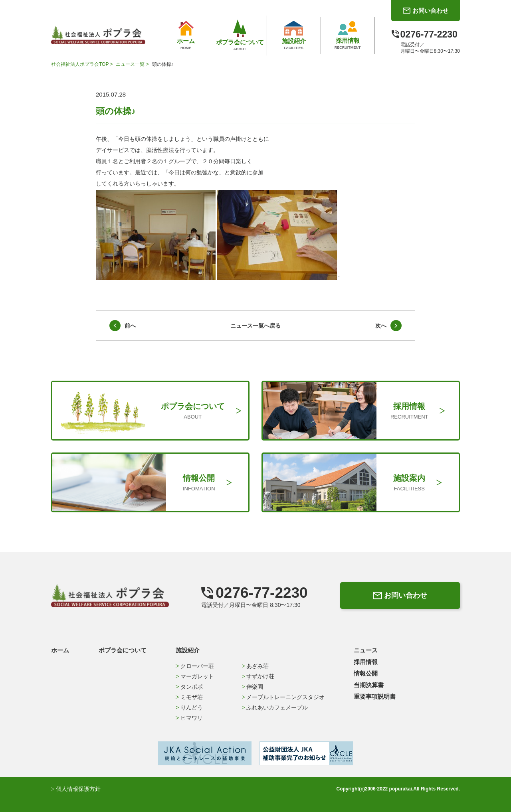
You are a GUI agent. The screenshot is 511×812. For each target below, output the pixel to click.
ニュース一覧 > (133, 64)
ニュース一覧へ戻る (255, 326)
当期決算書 (369, 685)
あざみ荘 (255, 666)
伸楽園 (253, 687)
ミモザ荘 (189, 697)
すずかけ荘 (258, 676)
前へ (130, 326)
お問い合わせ (400, 595)
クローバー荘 (195, 666)
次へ (381, 326)
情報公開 (366, 673)
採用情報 (366, 662)
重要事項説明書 (375, 696)
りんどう (189, 707)
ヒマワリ (189, 718)
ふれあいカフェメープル (275, 707)
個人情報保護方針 (76, 789)
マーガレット (195, 676)
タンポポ (189, 687)
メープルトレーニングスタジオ (283, 697)
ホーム (60, 650)
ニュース (366, 650)
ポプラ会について (123, 650)
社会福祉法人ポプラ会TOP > (83, 64)
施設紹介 (188, 650)
